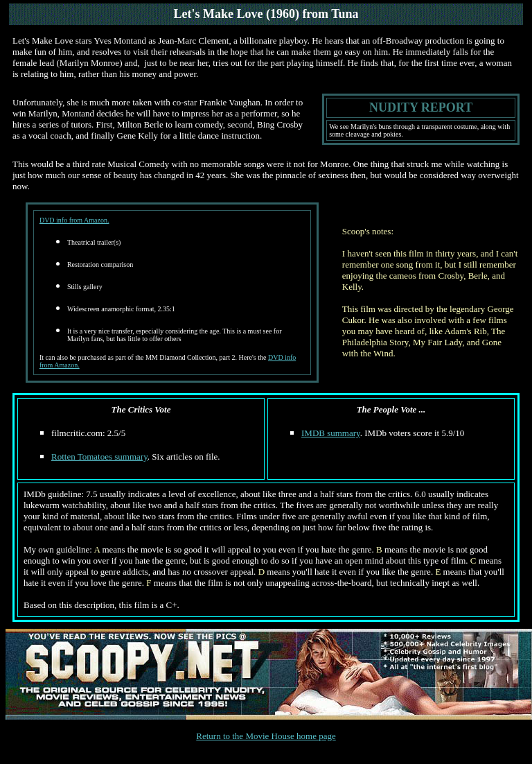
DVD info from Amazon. (74, 220)
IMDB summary (331, 433)
